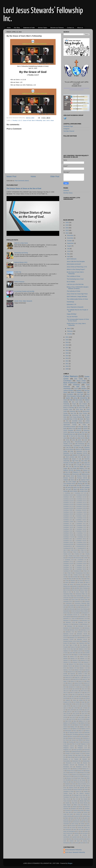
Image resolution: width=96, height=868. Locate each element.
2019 (67, 342)
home (86, 822)
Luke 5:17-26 (81, 719)
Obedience (70, 738)
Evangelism (85, 641)
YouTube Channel (69, 131)
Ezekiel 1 (74, 643)
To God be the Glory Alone (77, 436)
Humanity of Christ (69, 463)
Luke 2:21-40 (67, 713)
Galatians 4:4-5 (76, 455)
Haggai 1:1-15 (77, 655)
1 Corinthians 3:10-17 (80, 520)
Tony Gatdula (84, 799)
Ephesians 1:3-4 (67, 624)
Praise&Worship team (69, 434)
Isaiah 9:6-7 (85, 679)
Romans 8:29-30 (82, 478)
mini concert (72, 828)
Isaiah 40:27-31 (69, 677)
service (65, 839)
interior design (75, 824)
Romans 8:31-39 (77, 776)
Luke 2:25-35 (76, 713)
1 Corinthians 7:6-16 (81, 535)
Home (9, 28)
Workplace (73, 809)
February (70, 331)
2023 (67, 230)
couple (65, 814)
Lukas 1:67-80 (67, 706)
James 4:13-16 (69, 685)
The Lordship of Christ (73, 276)
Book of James (84, 590)
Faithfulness (82, 643)
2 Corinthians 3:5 (81, 560)
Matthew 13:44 (83, 468)
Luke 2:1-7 (69, 712)
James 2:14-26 (78, 683)
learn (66, 826)
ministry (75, 406)
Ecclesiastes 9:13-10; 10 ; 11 (74, 615)
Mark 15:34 (68, 721)
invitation (83, 824)
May (69, 254)
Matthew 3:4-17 (84, 727)
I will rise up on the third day (75, 284)
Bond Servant (75, 590)
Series (72, 782)
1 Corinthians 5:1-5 (81, 527)
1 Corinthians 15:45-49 (81, 508)
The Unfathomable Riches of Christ (77, 299)
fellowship (66, 415)
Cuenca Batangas (80, 605)
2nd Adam (75, 577)
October (70, 241)
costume (86, 812)
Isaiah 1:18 (87, 676)
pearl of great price (68, 833)
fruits (77, 818)
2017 (67, 348)
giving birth (77, 820)
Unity (80, 427)
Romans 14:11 (70, 476)
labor (88, 824)
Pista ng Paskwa (78, 750)
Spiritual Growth (73, 788)
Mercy (75, 731)
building (88, 810)
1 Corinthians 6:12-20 (80, 531)
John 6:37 (72, 698)
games (86, 818)
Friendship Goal (84, 647)
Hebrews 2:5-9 (84, 660)
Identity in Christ (83, 674)
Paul (79, 411)
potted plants (67, 835)
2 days (69, 577)
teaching (85, 841)
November (70, 238)
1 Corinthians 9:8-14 (81, 542)
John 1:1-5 (87, 693)
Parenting (71, 742)
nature (75, 829)
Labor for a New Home (21, 243)
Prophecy (67, 751)
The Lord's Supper (71, 482)
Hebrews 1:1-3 (84, 658)
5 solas (83, 383)
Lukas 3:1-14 (76, 706)
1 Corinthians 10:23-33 (81, 495)
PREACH (81, 740)
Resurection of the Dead (73, 763)
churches (83, 438)
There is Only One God (81, 797)
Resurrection (76, 474)
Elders (86, 615)
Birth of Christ (67, 590)
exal (83, 816)
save (44, 120)
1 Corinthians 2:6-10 (81, 518)
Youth (86, 484)
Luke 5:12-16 (72, 719)
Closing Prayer (84, 600)
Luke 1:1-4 (66, 708)
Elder (72, 451)
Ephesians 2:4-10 (83, 626)
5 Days (65, 579)
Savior (72, 480)
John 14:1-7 (66, 691)
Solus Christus (83, 413)
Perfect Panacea (19, 282)
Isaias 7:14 (66, 681)
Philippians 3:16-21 (69, 748)
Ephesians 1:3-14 (83, 622)
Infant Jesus (79, 676)
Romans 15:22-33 (69, 478)
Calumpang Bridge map (81, 594)
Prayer (74, 404)
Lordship (67, 704)
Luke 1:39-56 (71, 710)
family (65, 428)
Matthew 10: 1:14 (83, 721)
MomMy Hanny (68, 193)
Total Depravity (83, 482)
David (77, 607)
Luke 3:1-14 (66, 715)
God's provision (70, 457)
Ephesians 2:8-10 (68, 628)
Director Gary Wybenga (82, 609)
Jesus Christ (81, 381)
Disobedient (66, 611)
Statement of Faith (29, 28)
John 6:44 (79, 698)
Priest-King (87, 750)
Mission (81, 423)
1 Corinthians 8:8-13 (81, 539)
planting (76, 833)
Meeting (78, 470)
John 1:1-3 (73, 693)
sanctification (67, 837)
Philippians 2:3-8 (82, 746)
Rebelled (85, 759)
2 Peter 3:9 (70, 573)
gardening (66, 820)
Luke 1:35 (82, 708)
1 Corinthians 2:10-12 (80, 516)
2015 (67, 353)
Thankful (86, 791)
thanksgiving (66, 843)
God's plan (80, 653)
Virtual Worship (84, 803)
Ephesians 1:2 (76, 620)
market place (81, 826)
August (69, 246)
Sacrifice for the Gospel (79, 780)
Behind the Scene (85, 586)
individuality (66, 824)
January (70, 334)
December (70, 235)
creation (71, 814)
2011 (67, 364)
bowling (82, 810)
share (52, 120)
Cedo (80, 447)
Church (87, 396)
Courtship (71, 605)
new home (81, 829)
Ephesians (76, 617)
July (69, 249)
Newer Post (11, 176)
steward (85, 428)
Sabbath (66, 480)
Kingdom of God (67, 702)
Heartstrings (70, 302)
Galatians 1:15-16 (83, 649)
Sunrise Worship (67, 789)
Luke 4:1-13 (82, 715)
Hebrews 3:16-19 (77, 662)
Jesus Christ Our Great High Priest (77, 294)
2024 (67, 228)
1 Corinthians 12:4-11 (81, 501)
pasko (86, 831)
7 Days (82, 579)
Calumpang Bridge (68, 594)
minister (80, 828)
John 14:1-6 (85, 689)
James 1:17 (73, 681)
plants (75, 489)
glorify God (76, 487)
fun (81, 818)
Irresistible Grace (77, 421)
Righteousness (85, 474)
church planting (77, 812)
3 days (81, 577)
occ (78, 831)
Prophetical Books (76, 751)
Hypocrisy (73, 674)
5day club (71, 579)
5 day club (68, 447)
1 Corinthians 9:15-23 (80, 541)
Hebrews (66, 658)
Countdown (70, 394)
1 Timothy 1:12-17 (17, 120)
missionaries (68, 829)
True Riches (74, 801)
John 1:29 (68, 695)
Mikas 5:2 (81, 731)
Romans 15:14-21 (82, 476)
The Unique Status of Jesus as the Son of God (24, 188)
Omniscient (78, 738)
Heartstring (85, 655)
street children (74, 491)
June (69, 251)
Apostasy (78, 584)
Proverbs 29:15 (72, 755)
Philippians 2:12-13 (69, 746)
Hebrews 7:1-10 (83, 668)
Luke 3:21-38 (74, 715)
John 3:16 (68, 466)
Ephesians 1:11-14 (82, 451)
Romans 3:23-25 (76, 774)
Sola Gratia (79, 400)
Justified (81, 700)
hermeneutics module (78, 822)
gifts (88, 438)
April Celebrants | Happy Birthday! (77, 296)
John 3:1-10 (66, 696)
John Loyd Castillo (77, 402)
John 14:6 (68, 465)
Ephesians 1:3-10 (70, 622)
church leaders (85, 485)
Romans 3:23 (67, 774)
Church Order (75, 600)
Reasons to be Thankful (71, 759)
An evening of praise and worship (24, 291)
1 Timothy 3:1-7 (78, 554)
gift (71, 820)
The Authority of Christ (73, 291)
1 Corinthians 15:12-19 (81, 506)
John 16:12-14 (84, 691)
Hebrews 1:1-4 (67, 660)
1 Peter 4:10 (83, 552)
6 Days (77, 579)
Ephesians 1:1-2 (84, 617)
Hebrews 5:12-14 (68, 666)
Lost (72, 704)
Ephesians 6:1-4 (84, 638)
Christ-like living (67, 598)
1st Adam (85, 558)
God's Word (73, 653)
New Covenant (73, 736)
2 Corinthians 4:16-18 (81, 563)
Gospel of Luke (77, 459)
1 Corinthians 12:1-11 (81, 499)
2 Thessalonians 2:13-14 (81, 573)
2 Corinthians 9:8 (77, 571)
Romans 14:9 (80, 771)
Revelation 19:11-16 (69, 765)
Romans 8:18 (68, 776)
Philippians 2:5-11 (77, 472)
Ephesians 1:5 (77, 624)
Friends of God (74, 647)
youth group (67, 442)
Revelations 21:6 (68, 767)
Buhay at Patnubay (69, 408)
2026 (67, 222)
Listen (88, 702)
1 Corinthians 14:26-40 (81, 505)
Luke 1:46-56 (79, 710)
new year (68, 489)
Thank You (79, 791)
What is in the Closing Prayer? (76, 269)
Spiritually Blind (84, 788)
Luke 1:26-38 (74, 708)
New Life (68, 472)
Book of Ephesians (70, 383)
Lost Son (77, 704)
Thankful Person (68, 793)
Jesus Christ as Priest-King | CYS (77, 267)
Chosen (86, 596)
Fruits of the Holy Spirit (70, 649)
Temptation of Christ (68, 791)
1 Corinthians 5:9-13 (81, 529)
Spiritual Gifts (81, 434)
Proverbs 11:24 (86, 751)
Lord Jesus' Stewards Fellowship (75, 852)
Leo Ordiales (77, 702)
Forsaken (66, 647)
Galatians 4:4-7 (67, 651)
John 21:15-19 (86, 465)
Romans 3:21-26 (84, 772)
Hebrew (65, 657)
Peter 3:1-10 (75, 744)
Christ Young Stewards (76, 417)
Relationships (86, 761)
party (74, 440)
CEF (75, 447)
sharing (65, 491)
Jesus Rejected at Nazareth (75, 307)
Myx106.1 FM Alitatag (73, 734)
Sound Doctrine (69, 786)
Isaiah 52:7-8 (86, 677)
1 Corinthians (67, 493)
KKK (86, 700)
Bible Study (81, 387)
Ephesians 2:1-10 (68, 453)
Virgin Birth (75, 803)
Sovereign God (79, 786)
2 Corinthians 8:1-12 (80, 567)
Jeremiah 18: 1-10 (79, 685)
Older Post (55, 176)
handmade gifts (67, 822)
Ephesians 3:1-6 (78, 628)
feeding (88, 816)
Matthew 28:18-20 (68, 470)
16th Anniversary (80, 444)
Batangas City (83, 406)
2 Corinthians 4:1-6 (81, 562)
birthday (79, 390)
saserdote (74, 837)
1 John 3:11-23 (74, 550)
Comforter (87, 601)
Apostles (85, 584)
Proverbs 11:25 (69, 753)
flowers (72, 818)
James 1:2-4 (81, 681)
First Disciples (84, 645)
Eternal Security (75, 432)
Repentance (67, 474)
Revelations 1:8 (83, 765)
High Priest (75, 461)
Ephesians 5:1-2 (78, 636)
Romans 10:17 (67, 769)
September (71, 243)
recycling (85, 835)
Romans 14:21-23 (71, 771)
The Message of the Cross (78, 795)
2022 (67, 233)
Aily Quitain (80, 582)
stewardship (84, 398)
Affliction (73, 582)
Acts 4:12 (87, 580)
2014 (67, 356)
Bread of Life (67, 592)
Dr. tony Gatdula (76, 613)
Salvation (84, 388)
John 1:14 (76, 465)
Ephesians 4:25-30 (82, 634)
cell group (71, 485)
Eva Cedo (85, 432)
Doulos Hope (67, 613)
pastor (80, 440)
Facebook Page (68, 126)
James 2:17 (87, 683)
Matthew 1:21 (67, 723)
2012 (67, 361)
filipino (67, 818)
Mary (75, 721)
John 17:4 (66, 693)
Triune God (66, 801)
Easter (82, 419)
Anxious (72, 584)
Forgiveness (67, 455)
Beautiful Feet (76, 586)
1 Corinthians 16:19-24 (80, 510)
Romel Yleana (81, 778)
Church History (69, 449)
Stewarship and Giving (21, 253)
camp (76, 438)
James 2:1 (70, 683)
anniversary (67, 406)
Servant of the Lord (81, 782)
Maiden (88, 719)
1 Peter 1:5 (75, 552)
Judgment (68, 700)
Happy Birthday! (72, 314)
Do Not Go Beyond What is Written (79, 611)
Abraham (73, 580)
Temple (86, 789)
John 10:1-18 (67, 689)
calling (71, 438)
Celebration (79, 596)
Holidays (80, 672)
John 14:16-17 (75, 691)
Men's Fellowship (37, 120)
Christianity (86, 447)
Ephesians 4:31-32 (68, 636)
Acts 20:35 (80, 580)
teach (78, 841)
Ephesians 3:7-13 (85, 630)
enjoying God (77, 816)
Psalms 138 (85, 757)
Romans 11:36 (76, 769)
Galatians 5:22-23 (78, 651)
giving (75, 398)
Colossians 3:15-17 (68, 601)
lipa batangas (86, 487)
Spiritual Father (85, 480)
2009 (67, 369)
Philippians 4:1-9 (82, 748)
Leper (83, 702)
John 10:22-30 (76, 689)
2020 (67, 340)
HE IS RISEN (71, 282)
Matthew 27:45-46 (79, 725)
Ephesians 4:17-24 (68, 634)
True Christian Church (69, 484)
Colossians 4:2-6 (79, 601)
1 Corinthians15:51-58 (81, 544)
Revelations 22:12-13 (81, 767)
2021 (67, 337)
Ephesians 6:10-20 (68, 639)
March (69, 329)
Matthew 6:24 (76, 729)
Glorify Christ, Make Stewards (23, 301)
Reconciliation (67, 761)
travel (82, 843)
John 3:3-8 (74, 696)
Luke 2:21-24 (85, 712)
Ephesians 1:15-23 (83, 618)
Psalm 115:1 (81, 755)
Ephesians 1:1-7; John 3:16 (70, 618)
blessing (76, 810)
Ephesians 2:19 (71, 304)
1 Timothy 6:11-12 (72, 556)
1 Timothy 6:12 (83, 556)
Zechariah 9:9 (68, 810)
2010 (67, 366)
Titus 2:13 (75, 799)
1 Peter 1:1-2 (83, 550)
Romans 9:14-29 (71, 778)
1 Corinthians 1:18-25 (81, 512)
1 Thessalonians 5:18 (79, 442)
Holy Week (84, 461)
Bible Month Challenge (82, 588)
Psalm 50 (70, 757)
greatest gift (85, 820)
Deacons (79, 430)
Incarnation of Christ (68, 676)
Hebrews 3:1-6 (67, 662)
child (78, 485)
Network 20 (86, 470)
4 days (86, 577)
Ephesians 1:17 (67, 620)
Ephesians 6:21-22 (82, 639)
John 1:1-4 (80, 693)
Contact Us (70, 28)
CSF (88, 392)
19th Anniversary (77, 558)
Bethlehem (68, 588)
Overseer (74, 740)
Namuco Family (84, 734)
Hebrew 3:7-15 (84, 657)
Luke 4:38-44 (82, 717)
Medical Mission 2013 (21, 262)
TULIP (76, 388)
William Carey (77, 805)
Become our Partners (57, 28)
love (88, 394)
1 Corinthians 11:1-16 (81, 497)
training (77, 843)
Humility (65, 674)
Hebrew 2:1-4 (73, 657)
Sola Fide (73, 413)
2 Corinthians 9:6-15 (80, 569)
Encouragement (67, 617)
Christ (65, 400)
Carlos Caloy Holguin (69, 596)
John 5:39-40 (82, 696)
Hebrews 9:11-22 (72, 672)
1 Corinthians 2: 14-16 (81, 514)
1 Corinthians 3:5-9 (81, 522)
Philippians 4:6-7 (68, 750)
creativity (78, 814)
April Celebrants (72, 259)
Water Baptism (67, 805)
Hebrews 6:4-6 (73, 668)
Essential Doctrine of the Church (72, 641)
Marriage (74, 423)
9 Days (67, 580)
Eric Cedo (79, 379)
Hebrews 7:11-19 (68, 670)
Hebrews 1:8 (76, 660)
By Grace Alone (81, 408)
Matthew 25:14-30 (68, 725)
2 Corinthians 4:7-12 (78, 446)
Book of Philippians (77, 392)
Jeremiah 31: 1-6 (73, 687)
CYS (65, 385)
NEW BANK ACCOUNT (74, 264)
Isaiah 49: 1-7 (78, 677)
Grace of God (27, 120)
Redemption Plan (77, 761)
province (77, 835)
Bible (74, 588)
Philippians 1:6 (84, 744)
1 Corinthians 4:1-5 (80, 524)
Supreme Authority (78, 789)
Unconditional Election (70, 427)
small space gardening (79, 839)
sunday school (84, 491)
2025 (67, 225)
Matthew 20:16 (84, 723)
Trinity (84, 425)
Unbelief (67, 803)
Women (81, 807)
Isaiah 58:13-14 (77, 679)
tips (72, 843)
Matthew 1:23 (75, 723)
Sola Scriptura (83, 404)
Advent (67, 582)
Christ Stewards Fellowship (74, 396)
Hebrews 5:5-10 (79, 666)
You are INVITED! (72, 317)
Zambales (87, 809)
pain (82, 831)
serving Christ (83, 489)
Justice (74, 700)
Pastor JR (78, 742)
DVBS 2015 (71, 607)
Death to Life (79, 449)
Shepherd (68, 784)
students (72, 841)
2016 (67, 350)
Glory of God (86, 455)
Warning (80, 484)
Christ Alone (79, 409)
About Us (80, 28)
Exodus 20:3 (67, 643)
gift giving (68, 487)
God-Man (87, 653)
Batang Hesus (67, 586)
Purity (86, 472)
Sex (89, 782)
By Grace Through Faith (81, 592)
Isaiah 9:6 (87, 463)
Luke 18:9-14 (85, 706)
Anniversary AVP (77, 415)
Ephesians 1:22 (86, 620)
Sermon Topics (43, 28)
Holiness (86, 672)
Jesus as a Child (83, 687)
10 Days (69, 558)
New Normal (82, 736)
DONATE (66, 191)
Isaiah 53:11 (68, 679)
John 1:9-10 (75, 695)
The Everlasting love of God (75, 279)
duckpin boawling (68, 816)
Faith (71, 400)
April (69, 256)
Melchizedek (68, 731)
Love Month (73, 468)
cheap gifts (68, 812)
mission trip (87, 828)
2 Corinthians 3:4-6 (69, 560)
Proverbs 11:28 (79, 753)
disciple (85, 427)
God (67, 421)
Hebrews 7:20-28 (79, 670)
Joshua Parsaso (68, 390)
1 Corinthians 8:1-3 (81, 537)
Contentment (69, 603)
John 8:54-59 (86, 698)
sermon (86, 837)
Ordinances (72, 411)
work (86, 843)
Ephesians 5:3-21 (73, 638)
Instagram (66, 129)
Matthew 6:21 (67, 729)
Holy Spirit (80, 394)
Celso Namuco (71, 376)
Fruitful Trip (18, 272)
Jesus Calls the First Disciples (76, 261)
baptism (68, 398)
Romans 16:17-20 (73, 772)
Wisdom (75, 807)
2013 (67, 358)
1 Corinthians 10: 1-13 (80, 493)
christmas (76, 385)
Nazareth (66, 736)
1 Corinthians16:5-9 (81, 548)
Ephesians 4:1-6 (70, 632)
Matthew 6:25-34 (85, 729)
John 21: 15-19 (84, 695)
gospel (79, 428)
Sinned (74, 784)
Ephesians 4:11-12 (82, 632)
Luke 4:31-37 (73, 717)
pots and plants (84, 833)
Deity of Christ (73, 419)
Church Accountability (79, 598)
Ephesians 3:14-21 (74, 630)
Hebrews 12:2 (74, 658)
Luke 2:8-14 (85, 713)
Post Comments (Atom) (22, 181)
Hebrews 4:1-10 (73, 664)
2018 (67, 345)
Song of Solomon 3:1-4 (84, 784)
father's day (72, 428)
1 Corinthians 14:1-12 (81, 503)
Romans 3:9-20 (86, 774)
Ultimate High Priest (85, 801)
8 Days (88, 579)
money (67, 440)
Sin (77, 480)
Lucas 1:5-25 (85, 704)
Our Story (17, 28)
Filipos (88, 419)
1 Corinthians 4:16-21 (81, 525)
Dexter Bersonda (71, 609)
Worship (80, 809)
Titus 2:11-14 (67, 799)
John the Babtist (79, 466)
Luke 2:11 (77, 712)
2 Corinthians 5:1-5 (80, 565)
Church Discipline (68, 430)
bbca (65, 485)
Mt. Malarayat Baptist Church (75, 733)
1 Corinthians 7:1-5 (81, 533)
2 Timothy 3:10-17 (77, 575)
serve (48, 120)
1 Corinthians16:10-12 (80, 546)
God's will (81, 457)
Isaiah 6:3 (79, 463)
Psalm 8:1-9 (77, 757)
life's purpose (73, 826)
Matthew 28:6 (74, 727)
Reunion (85, 763)
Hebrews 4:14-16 (83, 664)
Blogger (70, 863)
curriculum (85, 814)
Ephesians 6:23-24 (82, 453)
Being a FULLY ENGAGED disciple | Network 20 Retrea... (78, 288)
